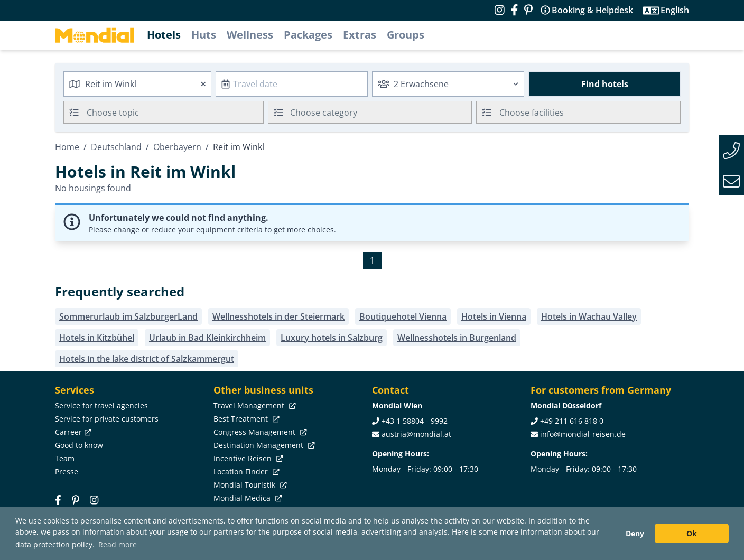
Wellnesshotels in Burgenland (457, 338)
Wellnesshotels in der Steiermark (278, 316)
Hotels (164, 35)
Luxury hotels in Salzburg (332, 338)
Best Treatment (245, 419)
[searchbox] (176, 112)
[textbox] (370, 111)
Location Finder (245, 472)
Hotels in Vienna (494, 316)
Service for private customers (107, 419)
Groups (406, 35)
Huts (204, 35)
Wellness (250, 35)
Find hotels (605, 84)
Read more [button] (118, 544)
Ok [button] (692, 533)
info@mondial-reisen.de (583, 434)
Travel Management (254, 405)
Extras (360, 35)
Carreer (72, 432)
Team (65, 458)
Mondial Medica (247, 498)
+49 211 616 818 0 (572, 421)
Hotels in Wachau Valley (589, 316)
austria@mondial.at (416, 434)
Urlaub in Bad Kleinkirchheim (207, 338)
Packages (308, 35)
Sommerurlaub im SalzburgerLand (128, 316)
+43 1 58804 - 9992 (415, 421)
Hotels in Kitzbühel (97, 338)
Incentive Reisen (247, 458)
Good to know (79, 445)
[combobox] (137, 84)
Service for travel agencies (101, 405)
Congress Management (259, 432)
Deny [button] (635, 533)
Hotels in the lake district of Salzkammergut (147, 359)
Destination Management (263, 445)
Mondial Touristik (249, 485)
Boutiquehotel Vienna (403, 316)
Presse (67, 472)
